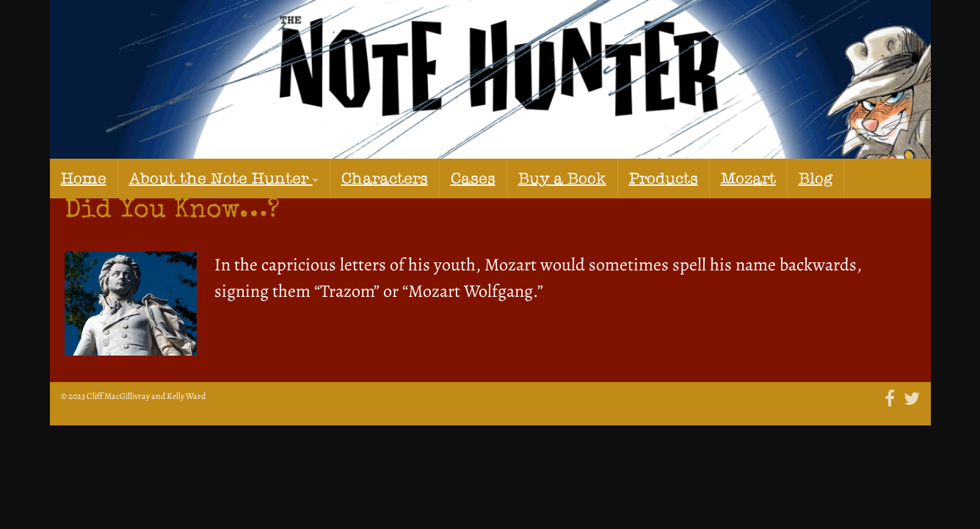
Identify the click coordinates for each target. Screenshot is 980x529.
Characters (318, 178)
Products (548, 178)
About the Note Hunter (191, 178)
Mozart (617, 178)
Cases (389, 178)
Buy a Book (464, 178)
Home (79, 178)
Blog (676, 178)
